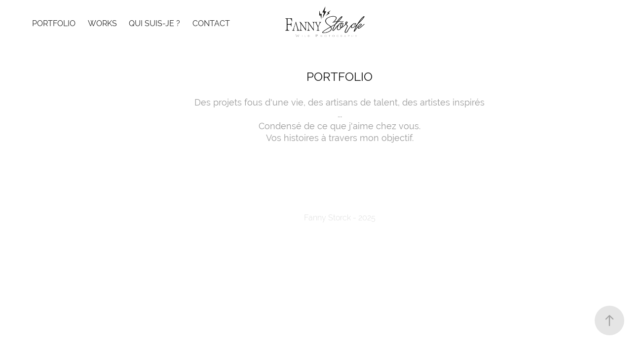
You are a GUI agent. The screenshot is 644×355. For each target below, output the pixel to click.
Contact (211, 23)
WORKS (102, 23)
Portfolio (54, 23)
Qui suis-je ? (154, 23)
